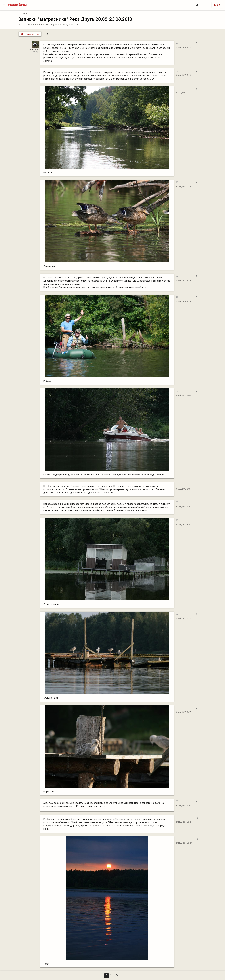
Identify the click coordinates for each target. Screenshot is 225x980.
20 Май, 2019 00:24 (184, 822)
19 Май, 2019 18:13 (183, 489)
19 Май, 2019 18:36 (183, 806)
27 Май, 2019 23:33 (71, 24)
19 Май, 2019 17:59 (183, 302)
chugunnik (54, 24)
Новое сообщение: (38, 24)
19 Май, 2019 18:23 (183, 618)
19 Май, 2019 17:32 (183, 48)
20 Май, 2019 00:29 (184, 843)
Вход (217, 5)
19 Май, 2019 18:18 (183, 507)
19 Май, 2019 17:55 (183, 280)
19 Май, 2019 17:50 (183, 187)
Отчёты (23, 13)
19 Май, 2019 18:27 (183, 712)
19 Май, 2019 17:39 (183, 75)
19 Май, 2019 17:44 (183, 93)
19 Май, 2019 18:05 (183, 395)
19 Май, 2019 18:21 (183, 525)
